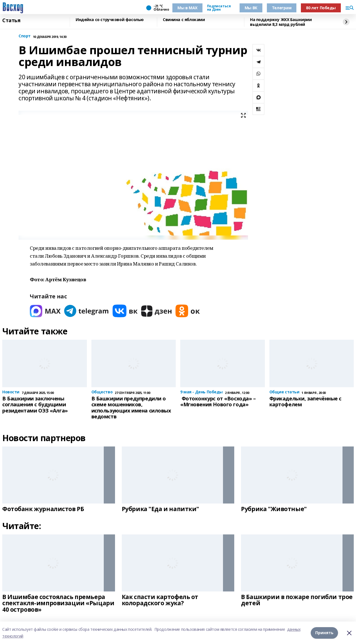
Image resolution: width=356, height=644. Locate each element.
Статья (11, 21)
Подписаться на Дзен (219, 8)
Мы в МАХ (187, 8)
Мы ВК (251, 8)
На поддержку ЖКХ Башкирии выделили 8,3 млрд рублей (281, 22)
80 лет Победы (321, 8)
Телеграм (282, 8)
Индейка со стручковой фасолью (110, 20)
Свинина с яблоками (184, 20)
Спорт (25, 36)
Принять (324, 633)
